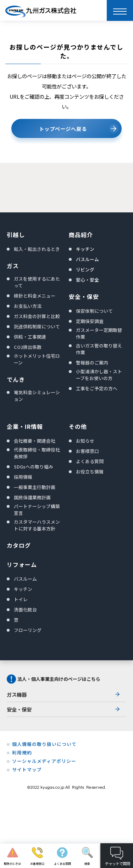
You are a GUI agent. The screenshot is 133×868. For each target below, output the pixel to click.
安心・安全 (87, 280)
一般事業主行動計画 (35, 487)
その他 (78, 426)
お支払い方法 (28, 306)
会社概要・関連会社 (35, 441)
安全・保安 (84, 297)
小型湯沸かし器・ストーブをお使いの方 (99, 375)
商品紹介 (81, 235)
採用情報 (23, 477)
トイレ (21, 599)
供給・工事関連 (30, 337)
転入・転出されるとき (37, 249)
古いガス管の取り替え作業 (99, 349)
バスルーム (87, 259)
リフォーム (22, 564)
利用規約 (22, 753)
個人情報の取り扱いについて (44, 744)
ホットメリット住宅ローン (37, 359)
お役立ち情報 (90, 472)
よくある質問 (90, 461)
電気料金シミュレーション (37, 396)
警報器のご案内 (92, 363)
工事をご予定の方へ (97, 388)
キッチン (85, 249)
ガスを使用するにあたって (37, 282)
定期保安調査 (90, 321)
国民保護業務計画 (32, 497)
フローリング (28, 630)
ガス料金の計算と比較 (37, 316)
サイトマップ (27, 770)
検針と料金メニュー (35, 296)
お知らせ (85, 441)
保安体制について (94, 311)
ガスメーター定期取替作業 (99, 333)
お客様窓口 (87, 451)
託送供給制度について (37, 326)
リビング (85, 269)
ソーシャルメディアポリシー (44, 761)
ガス (13, 266)
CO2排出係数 (28, 347)
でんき (16, 379)
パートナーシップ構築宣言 (37, 510)
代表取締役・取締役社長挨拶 (37, 453)
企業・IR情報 (25, 426)
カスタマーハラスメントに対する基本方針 (37, 525)
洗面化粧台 (25, 610)
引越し (16, 235)
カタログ (19, 545)
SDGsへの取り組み (34, 467)
